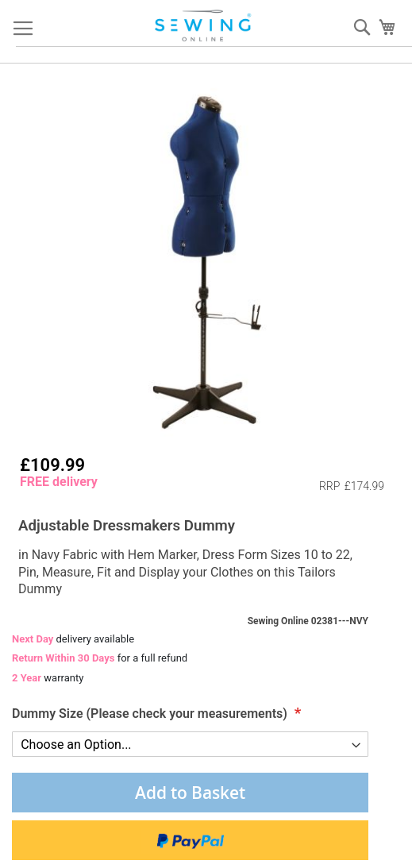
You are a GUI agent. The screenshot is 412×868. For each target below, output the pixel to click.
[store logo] (204, 26)
